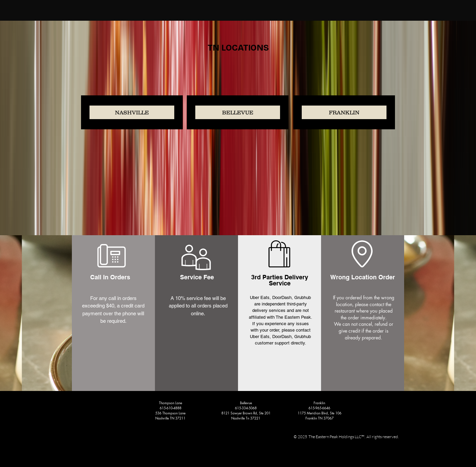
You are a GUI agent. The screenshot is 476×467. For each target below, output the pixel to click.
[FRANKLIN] (344, 112)
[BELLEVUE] (238, 112)
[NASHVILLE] (132, 112)
